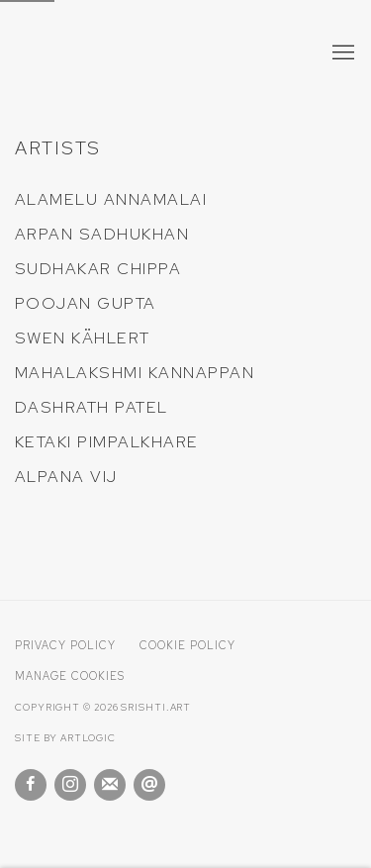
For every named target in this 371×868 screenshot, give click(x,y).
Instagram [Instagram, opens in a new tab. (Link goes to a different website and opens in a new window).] (70, 785)
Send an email (149, 785)
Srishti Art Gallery (134, 54)
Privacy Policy (65, 645)
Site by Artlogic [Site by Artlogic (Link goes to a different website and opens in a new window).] (65, 738)
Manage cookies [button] (70, 676)
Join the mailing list (110, 785)
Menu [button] (341, 53)
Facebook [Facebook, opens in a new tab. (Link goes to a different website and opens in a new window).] (31, 785)
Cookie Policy (187, 645)
